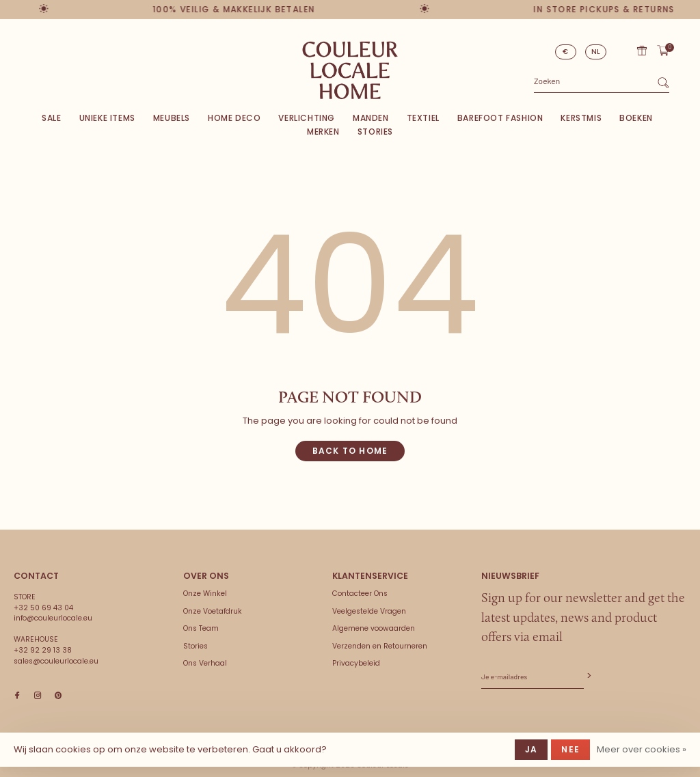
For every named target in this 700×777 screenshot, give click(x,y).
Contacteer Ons (360, 594)
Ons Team (201, 628)
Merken (323, 132)
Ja (531, 749)
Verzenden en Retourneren (380, 646)
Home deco (234, 118)
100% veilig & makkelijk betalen (238, 9)
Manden (371, 118)
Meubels (172, 118)
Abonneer (588, 676)
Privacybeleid (356, 663)
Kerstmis (581, 118)
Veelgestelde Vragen (369, 611)
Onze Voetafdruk (213, 611)
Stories (375, 132)
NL (596, 52)
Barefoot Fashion (500, 118)
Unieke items (107, 118)
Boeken (636, 118)
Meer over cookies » (642, 749)
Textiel (423, 118)
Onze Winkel (205, 594)
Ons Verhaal (205, 663)
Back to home (350, 451)
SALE (51, 118)
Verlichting (307, 118)
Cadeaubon (642, 51)
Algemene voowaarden (374, 628)
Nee (570, 749)
